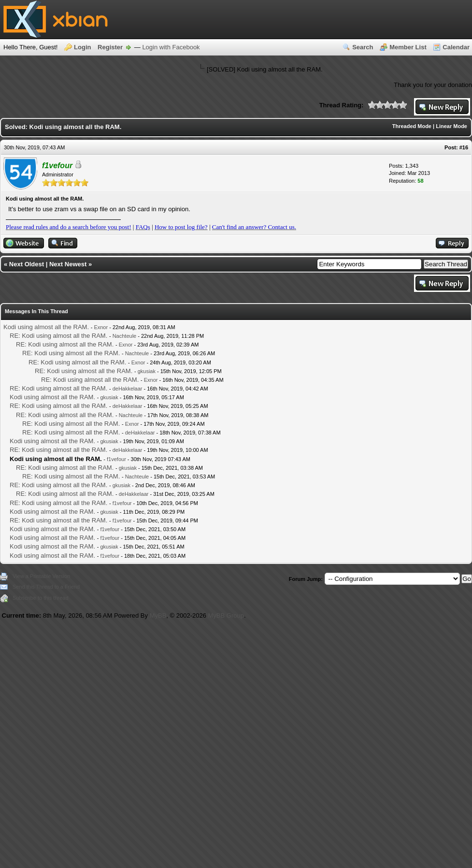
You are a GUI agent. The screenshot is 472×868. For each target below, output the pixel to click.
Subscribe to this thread (41, 598)
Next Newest (68, 264)
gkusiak (147, 371)
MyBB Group (226, 615)
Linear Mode (451, 126)
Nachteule (125, 336)
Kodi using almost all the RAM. (46, 327)
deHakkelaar (128, 389)
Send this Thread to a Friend (46, 587)
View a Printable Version (41, 576)
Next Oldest (27, 264)
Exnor (101, 327)
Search (363, 47)
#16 (464, 147)
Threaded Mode (412, 126)
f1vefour (116, 459)
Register (110, 47)
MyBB (158, 615)
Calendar (456, 47)
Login (82, 47)
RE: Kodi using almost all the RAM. (58, 336)
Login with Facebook (171, 47)
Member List (408, 47)
